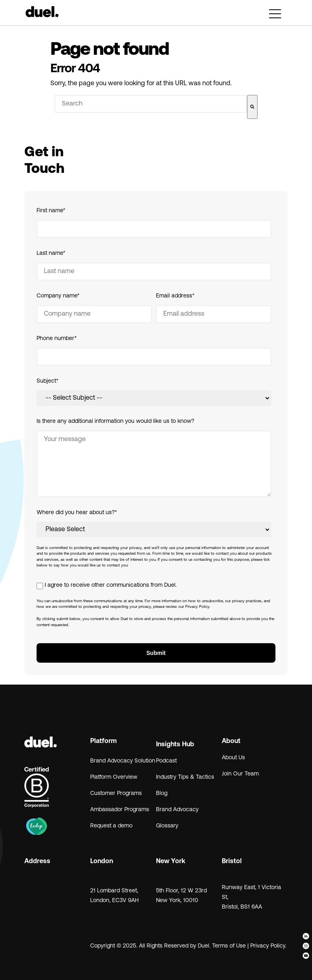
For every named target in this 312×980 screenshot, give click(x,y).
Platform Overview (114, 777)
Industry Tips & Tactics (185, 777)
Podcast (166, 761)
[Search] (252, 107)
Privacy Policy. (269, 946)
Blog (162, 794)
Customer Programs (116, 794)
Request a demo (111, 826)
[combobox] (151, 104)
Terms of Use (229, 946)
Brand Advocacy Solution (123, 761)
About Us (233, 758)
